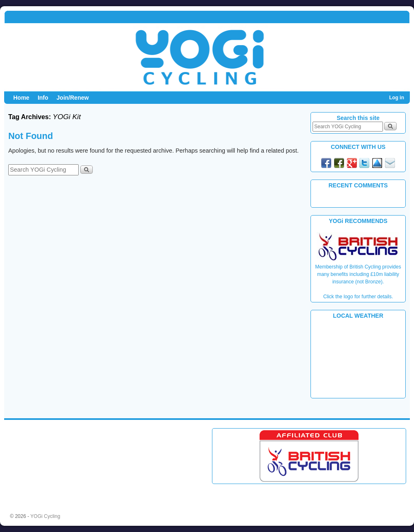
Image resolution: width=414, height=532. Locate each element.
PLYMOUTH (358, 358)
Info (43, 98)
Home (21, 98)
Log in (397, 98)
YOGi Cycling (45, 516)
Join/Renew (73, 98)
